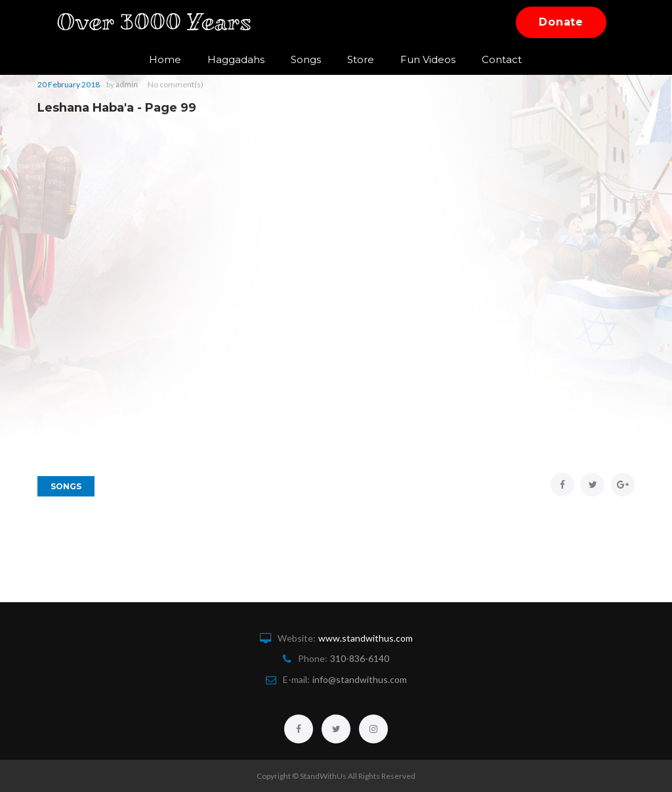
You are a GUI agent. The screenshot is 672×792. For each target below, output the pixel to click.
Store (351, 59)
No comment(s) (176, 84)
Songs (297, 59)
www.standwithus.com (366, 638)
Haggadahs (227, 59)
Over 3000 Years (163, 22)
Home (156, 59)
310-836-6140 (360, 658)
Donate (561, 22)
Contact (493, 59)
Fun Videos (419, 59)
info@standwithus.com (360, 679)
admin (127, 84)
